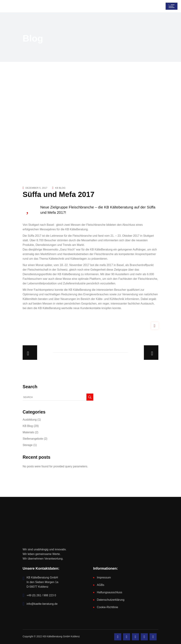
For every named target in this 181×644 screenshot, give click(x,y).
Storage (28, 445)
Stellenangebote (33, 439)
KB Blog (60, 188)
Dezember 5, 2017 (36, 188)
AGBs (101, 585)
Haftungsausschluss (110, 592)
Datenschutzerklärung (111, 600)
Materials (28, 432)
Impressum (104, 577)
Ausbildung (30, 420)
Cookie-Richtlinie (107, 607)
